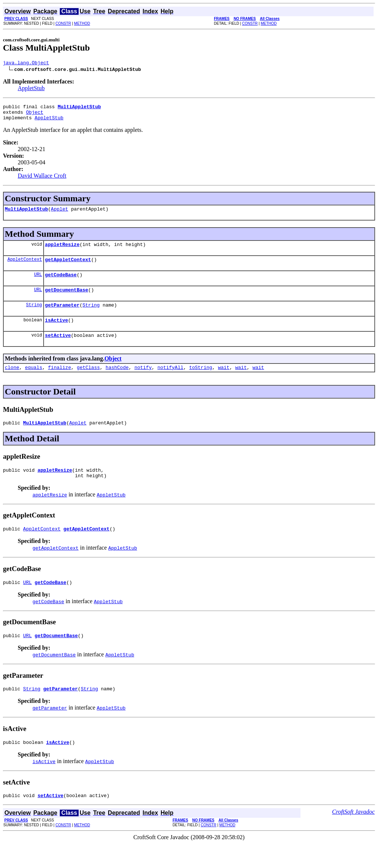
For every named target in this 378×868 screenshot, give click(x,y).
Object (35, 115)
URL (38, 283)
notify (143, 382)
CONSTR (63, 23)
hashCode (117, 382)
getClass (88, 382)
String (34, 316)
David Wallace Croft (42, 180)
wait (224, 382)
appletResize (62, 251)
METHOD (82, 23)
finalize (59, 382)
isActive (56, 332)
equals (34, 382)
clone (12, 382)
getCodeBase (61, 283)
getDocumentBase (67, 300)
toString (200, 382)
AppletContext (25, 267)
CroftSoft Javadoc (353, 836)
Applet (60, 214)
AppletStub (31, 89)
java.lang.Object (26, 64)
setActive (58, 348)
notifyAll (171, 382)
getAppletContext (68, 267)
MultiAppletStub (26, 214)
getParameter (62, 316)
